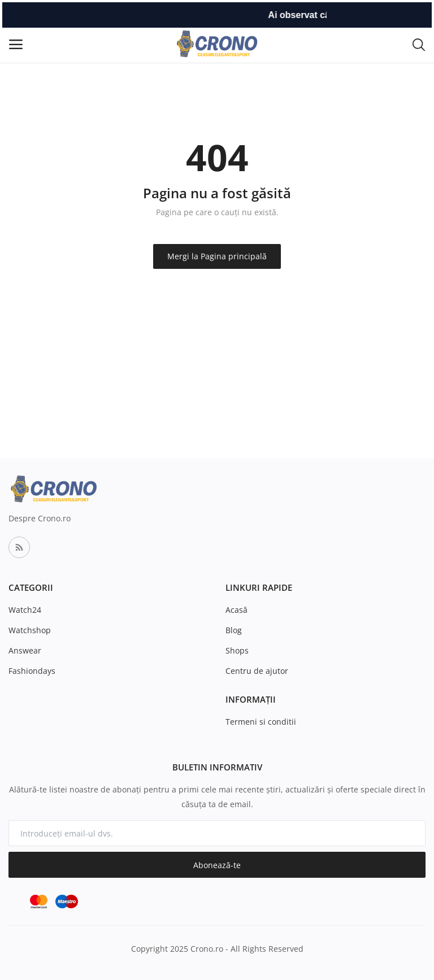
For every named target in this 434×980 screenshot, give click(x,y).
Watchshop (30, 630)
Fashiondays (32, 671)
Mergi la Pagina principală (217, 256)
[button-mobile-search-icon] (419, 44)
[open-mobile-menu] (16, 44)
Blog (234, 630)
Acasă (236, 610)
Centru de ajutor (257, 671)
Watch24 (25, 610)
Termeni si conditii (261, 722)
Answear (25, 650)
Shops (237, 650)
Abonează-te (217, 865)
